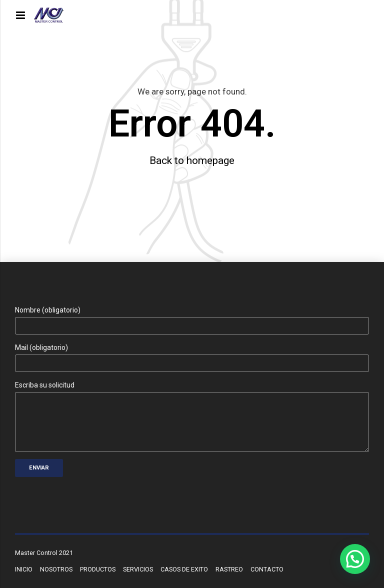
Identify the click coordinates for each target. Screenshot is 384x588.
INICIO (24, 569)
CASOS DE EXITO (184, 569)
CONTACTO (267, 569)
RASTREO (229, 569)
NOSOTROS (56, 569)
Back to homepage (192, 160)
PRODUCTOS (98, 569)
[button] (355, 559)
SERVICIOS (138, 569)
